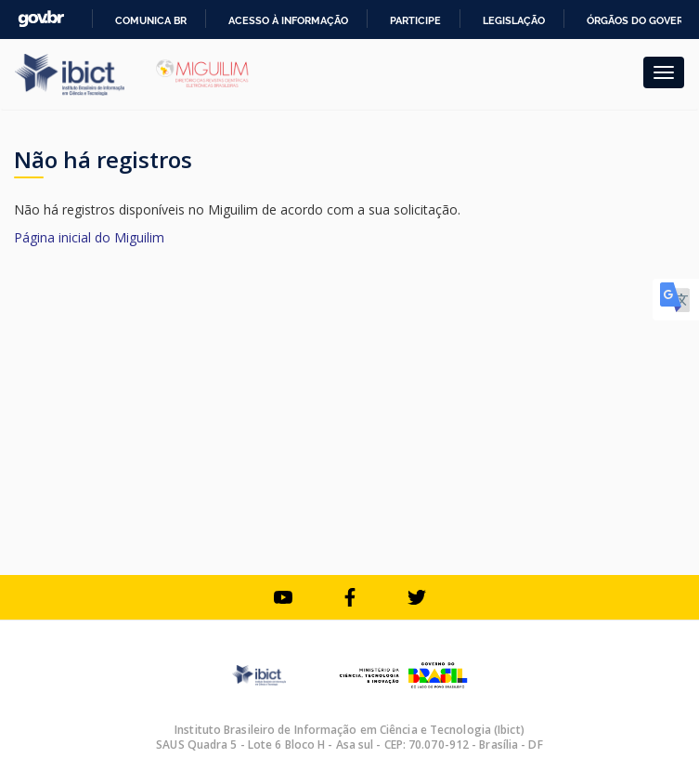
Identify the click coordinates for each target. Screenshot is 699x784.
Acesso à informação (288, 20)
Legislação (514, 20)
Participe (415, 20)
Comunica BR (151, 20)
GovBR (41, 19)
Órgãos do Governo (642, 20)
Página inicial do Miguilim (89, 237)
